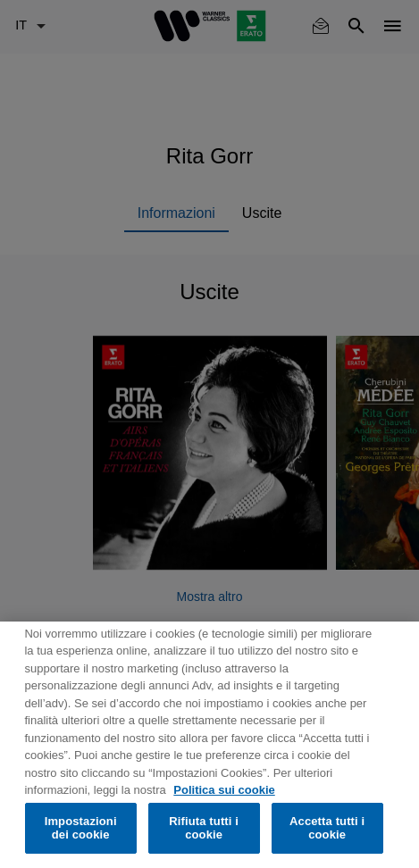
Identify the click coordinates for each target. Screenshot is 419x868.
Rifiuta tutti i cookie (204, 828)
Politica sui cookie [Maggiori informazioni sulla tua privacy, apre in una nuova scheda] (224, 790)
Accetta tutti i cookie (327, 828)
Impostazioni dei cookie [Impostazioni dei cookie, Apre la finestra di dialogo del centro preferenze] (81, 828)
